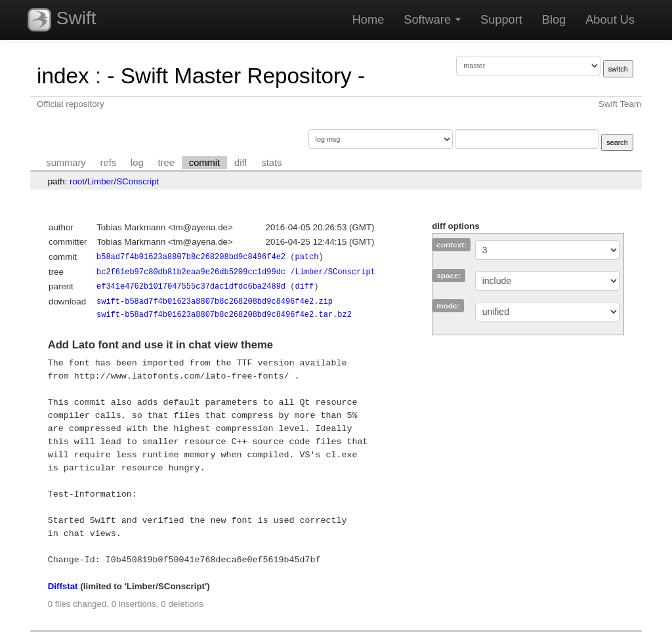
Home (368, 20)
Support (501, 20)
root (77, 181)
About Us (610, 20)
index (63, 76)
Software (432, 20)
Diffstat (63, 586)
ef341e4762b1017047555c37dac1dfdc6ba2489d (191, 286)
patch (306, 257)
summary (66, 163)
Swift (62, 20)
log (137, 163)
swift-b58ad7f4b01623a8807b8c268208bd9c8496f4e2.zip (215, 301)
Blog (554, 20)
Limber (101, 181)
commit (204, 163)
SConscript (137, 181)
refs (108, 163)
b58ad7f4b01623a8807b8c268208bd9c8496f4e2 (191, 257)
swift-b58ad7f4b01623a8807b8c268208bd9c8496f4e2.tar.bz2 (224, 315)
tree (166, 163)
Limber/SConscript (335, 272)
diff (241, 163)
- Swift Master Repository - (236, 76)
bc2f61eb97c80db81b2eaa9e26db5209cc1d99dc (191, 272)
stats (271, 163)
